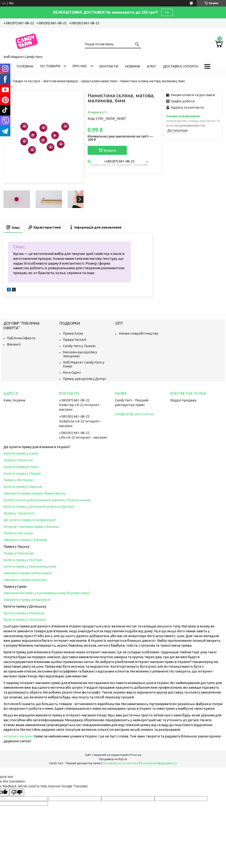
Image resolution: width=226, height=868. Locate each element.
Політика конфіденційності (159, 763)
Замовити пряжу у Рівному (25, 540)
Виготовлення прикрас (61, 81)
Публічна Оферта (21, 338)
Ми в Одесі (72, 372)
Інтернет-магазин (18, 736)
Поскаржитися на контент (121, 763)
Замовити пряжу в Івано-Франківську (35, 493)
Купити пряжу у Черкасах (24, 613)
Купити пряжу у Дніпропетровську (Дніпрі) (39, 506)
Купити (110, 150)
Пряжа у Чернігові (18, 460)
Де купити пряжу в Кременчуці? (30, 520)
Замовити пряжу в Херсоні (25, 580)
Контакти (109, 66)
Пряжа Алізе (73, 333)
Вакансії (14, 344)
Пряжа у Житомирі (18, 480)
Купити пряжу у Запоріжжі (25, 619)
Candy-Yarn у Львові (79, 346)
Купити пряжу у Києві (21, 453)
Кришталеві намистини (99, 81)
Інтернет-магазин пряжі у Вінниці (31, 527)
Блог (152, 66)
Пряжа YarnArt (75, 340)
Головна (25, 66)
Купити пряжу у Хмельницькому (30, 566)
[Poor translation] (17, 792)
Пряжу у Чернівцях (19, 553)
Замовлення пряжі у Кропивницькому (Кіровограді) (46, 593)
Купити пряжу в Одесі (21, 467)
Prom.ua (136, 755)
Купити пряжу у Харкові (23, 487)
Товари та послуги (26, 81)
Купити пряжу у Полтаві (23, 560)
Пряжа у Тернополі (19, 513)
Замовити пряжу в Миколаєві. (28, 573)
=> (167, 12)
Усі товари (50, 66)
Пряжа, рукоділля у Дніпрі (84, 379)
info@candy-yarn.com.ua (134, 414)
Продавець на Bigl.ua (113, 759)
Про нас (80, 66)
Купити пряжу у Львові (22, 473)
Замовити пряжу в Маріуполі (27, 600)
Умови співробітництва (138, 333)
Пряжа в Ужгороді (18, 533)
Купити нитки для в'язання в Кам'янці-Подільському (47, 500)
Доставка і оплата (181, 66)
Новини (132, 66)
